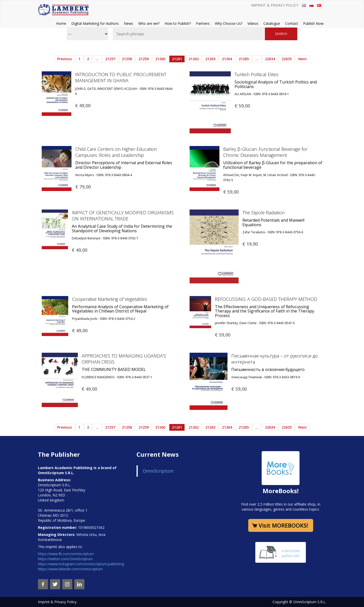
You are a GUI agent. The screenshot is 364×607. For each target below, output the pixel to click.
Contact (292, 23)
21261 (177, 59)
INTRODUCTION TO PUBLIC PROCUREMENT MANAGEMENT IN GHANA (121, 77)
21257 (110, 59)
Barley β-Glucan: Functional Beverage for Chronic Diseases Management (265, 152)
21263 (210, 59)
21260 (160, 59)
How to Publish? (178, 23)
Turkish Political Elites (257, 74)
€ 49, (83, 106)
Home (61, 23)
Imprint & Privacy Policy (275, 5)
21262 (194, 59)
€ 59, (242, 106)
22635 (287, 59)
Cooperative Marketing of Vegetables (110, 299)
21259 (144, 59)
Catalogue (272, 23)
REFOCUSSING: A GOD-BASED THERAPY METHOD (266, 299)
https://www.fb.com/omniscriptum (66, 554)
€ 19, (250, 244)
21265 (244, 59)
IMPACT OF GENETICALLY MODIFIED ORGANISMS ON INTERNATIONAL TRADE (123, 216)
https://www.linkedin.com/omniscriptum (70, 569)
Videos (253, 23)
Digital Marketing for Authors (95, 23)
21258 (127, 59)
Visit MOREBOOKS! (283, 525)
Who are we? (149, 23)
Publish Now (313, 23)
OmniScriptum (158, 471)
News (129, 23)
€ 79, (83, 187)
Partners (203, 23)
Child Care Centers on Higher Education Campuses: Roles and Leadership (116, 152)
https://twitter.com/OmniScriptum (65, 559)
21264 (227, 59)
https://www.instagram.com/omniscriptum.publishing (81, 564)
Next (303, 59)
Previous (64, 59)
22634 (270, 59)
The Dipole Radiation (264, 213)
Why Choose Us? (229, 23)
